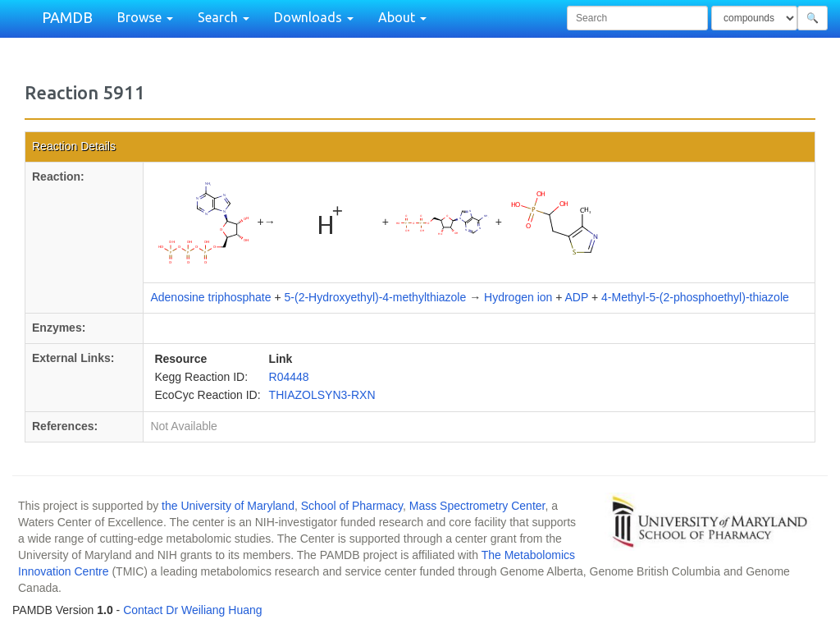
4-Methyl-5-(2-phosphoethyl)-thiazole (695, 297)
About (402, 17)
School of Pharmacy (352, 506)
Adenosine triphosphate (210, 297)
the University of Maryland (228, 506)
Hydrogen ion (518, 297)
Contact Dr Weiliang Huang (192, 610)
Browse (145, 17)
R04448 (289, 377)
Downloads (314, 17)
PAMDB (67, 17)
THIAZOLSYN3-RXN (322, 395)
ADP (577, 297)
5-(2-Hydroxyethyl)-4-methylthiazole (376, 297)
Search (224, 17)
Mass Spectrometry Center (477, 506)
